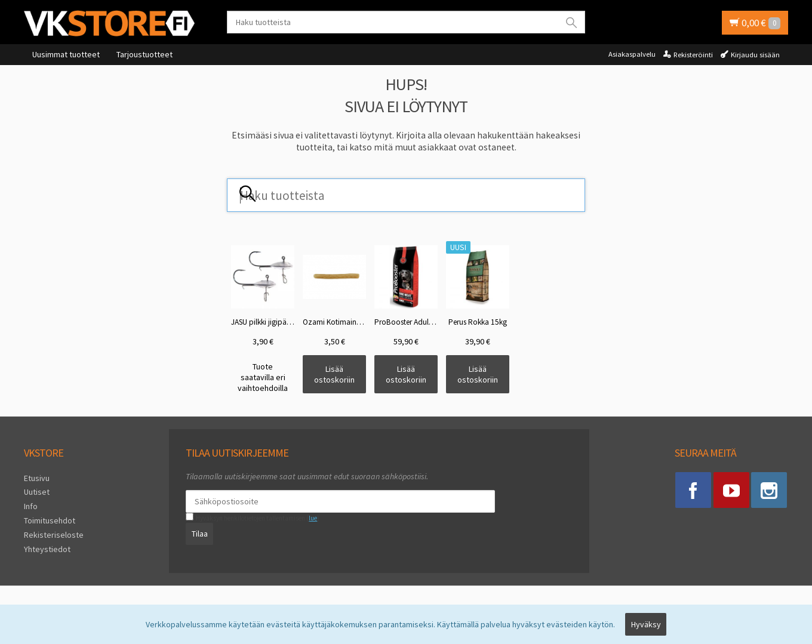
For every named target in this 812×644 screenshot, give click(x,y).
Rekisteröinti (693, 55)
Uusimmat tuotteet (66, 54)
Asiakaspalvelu (632, 54)
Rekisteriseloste (54, 535)
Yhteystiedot (47, 549)
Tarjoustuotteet (144, 54)
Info (31, 506)
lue (313, 518)
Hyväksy (646, 624)
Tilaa (200, 534)
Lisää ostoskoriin (334, 374)
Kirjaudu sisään (755, 55)
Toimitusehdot (50, 520)
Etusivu (37, 478)
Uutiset (37, 492)
